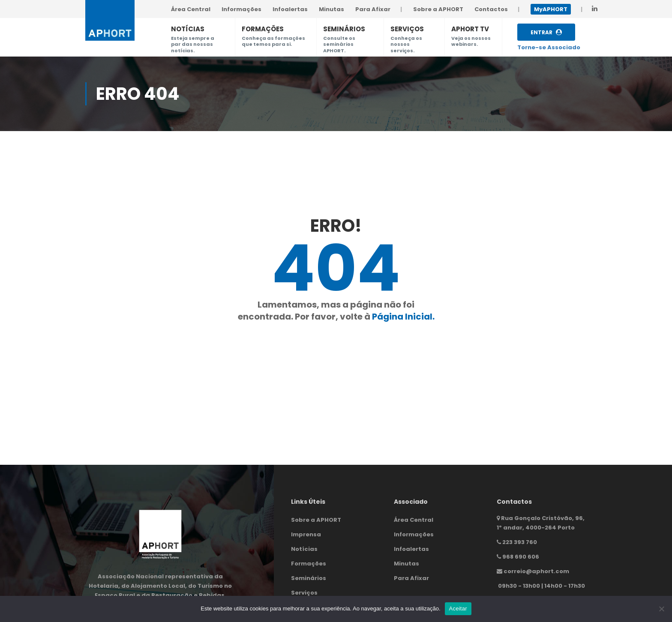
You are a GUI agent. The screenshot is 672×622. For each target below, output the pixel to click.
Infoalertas (411, 549)
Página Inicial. (403, 317)
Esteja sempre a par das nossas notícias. (193, 44)
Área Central (414, 520)
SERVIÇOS (407, 29)
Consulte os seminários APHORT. (339, 44)
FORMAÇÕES (263, 29)
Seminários (309, 578)
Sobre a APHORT (316, 520)
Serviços (304, 593)
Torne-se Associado (549, 47)
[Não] (661, 609)
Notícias (304, 549)
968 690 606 (521, 557)
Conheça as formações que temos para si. (273, 41)
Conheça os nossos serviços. (406, 44)
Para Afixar (411, 578)
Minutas (406, 564)
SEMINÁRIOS (344, 29)
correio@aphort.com (536, 571)
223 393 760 (520, 542)
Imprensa (306, 534)
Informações (414, 534)
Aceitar (458, 609)
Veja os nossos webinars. (471, 41)
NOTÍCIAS (188, 29)
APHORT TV (470, 29)
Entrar (546, 32)
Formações (309, 564)
